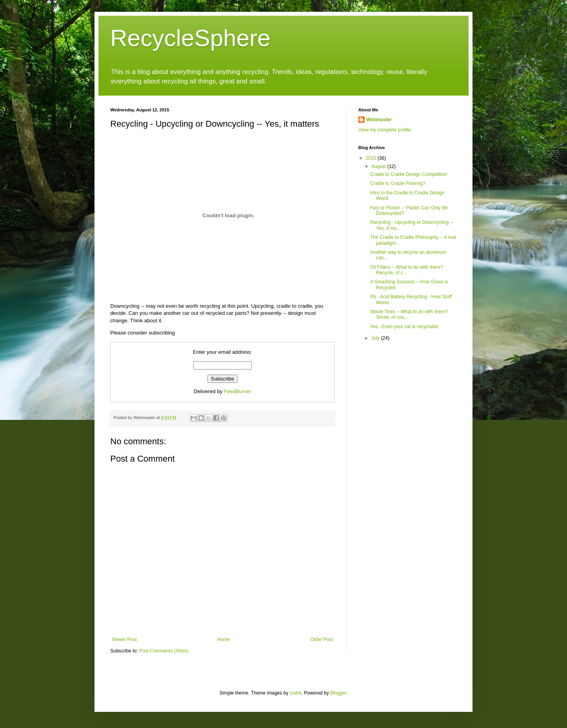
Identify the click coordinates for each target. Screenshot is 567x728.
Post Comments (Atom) (164, 651)
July (376, 338)
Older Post (321, 639)
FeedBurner (238, 391)
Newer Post (124, 639)
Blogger (338, 693)
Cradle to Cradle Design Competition (409, 174)
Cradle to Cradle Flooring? (398, 183)
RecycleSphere (190, 38)
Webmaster (379, 120)
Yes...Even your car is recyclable (404, 327)
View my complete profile (384, 130)
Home (224, 639)
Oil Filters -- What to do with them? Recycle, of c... (407, 270)
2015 (372, 158)
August (379, 166)
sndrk (296, 693)
